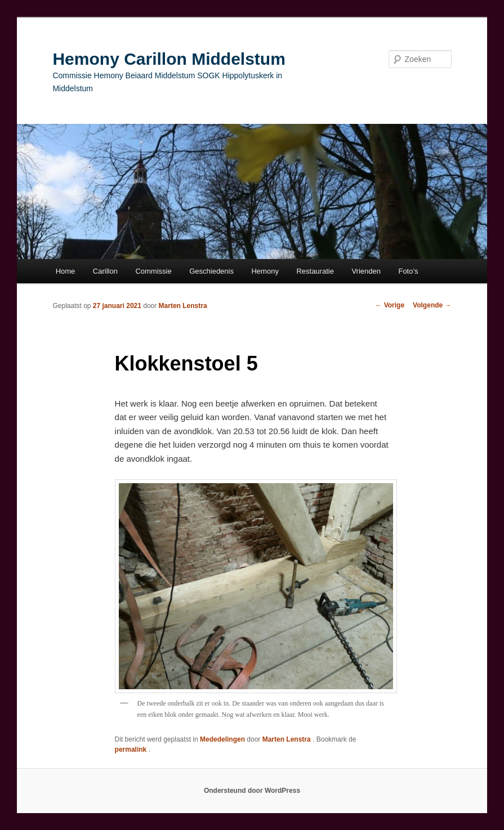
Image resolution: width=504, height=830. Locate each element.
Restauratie (315, 271)
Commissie (153, 271)
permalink (132, 749)
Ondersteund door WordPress (252, 791)
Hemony (265, 271)
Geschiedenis (211, 271)
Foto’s (408, 271)
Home (66, 271)
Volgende (432, 305)
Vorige (390, 305)
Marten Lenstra (183, 306)
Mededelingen (222, 739)
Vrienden (366, 271)
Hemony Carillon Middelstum (169, 59)
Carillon (105, 271)
